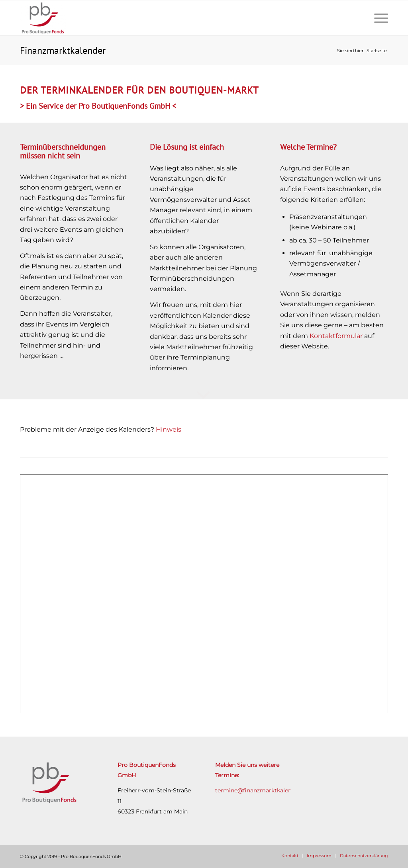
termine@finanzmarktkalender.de (262, 790)
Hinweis (169, 429)
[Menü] (379, 18)
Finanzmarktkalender (63, 50)
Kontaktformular (336, 336)
